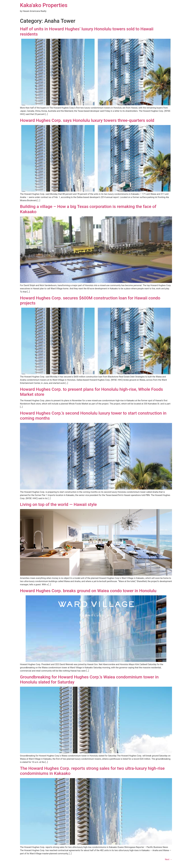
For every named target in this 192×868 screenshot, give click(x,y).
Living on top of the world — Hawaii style (58, 504)
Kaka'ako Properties (44, 5)
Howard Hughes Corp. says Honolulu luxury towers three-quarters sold (87, 120)
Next (168, 859)
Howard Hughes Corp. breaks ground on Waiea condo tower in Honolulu (88, 591)
